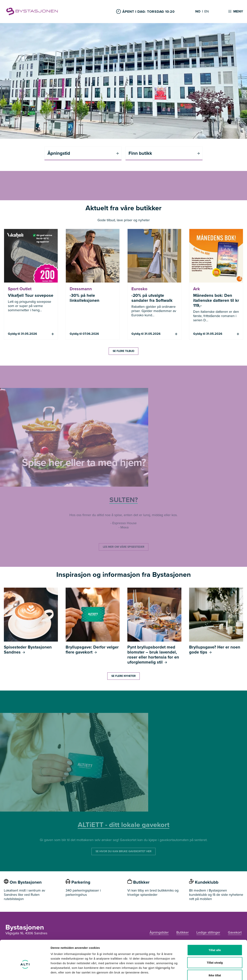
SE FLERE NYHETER (123, 676)
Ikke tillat (215, 955)
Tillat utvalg (215, 942)
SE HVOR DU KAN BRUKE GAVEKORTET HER (123, 851)
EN (207, 12)
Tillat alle (215, 929)
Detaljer (206, 972)
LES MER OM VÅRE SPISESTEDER (124, 547)
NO (198, 12)
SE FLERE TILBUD (123, 351)
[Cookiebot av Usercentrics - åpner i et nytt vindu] (25, 972)
